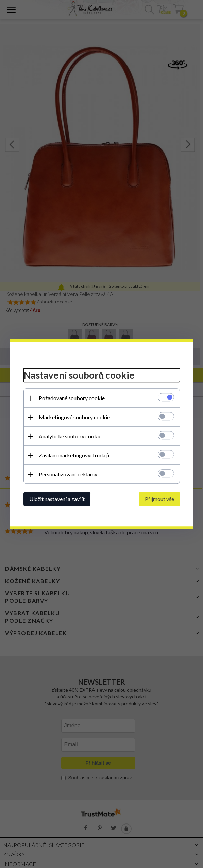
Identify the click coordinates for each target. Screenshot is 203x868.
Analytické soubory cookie (70, 436)
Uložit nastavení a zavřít (57, 499)
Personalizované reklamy (68, 474)
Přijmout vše (159, 499)
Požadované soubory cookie (72, 398)
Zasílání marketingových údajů (74, 455)
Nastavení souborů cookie (79, 375)
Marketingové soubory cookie (74, 417)
